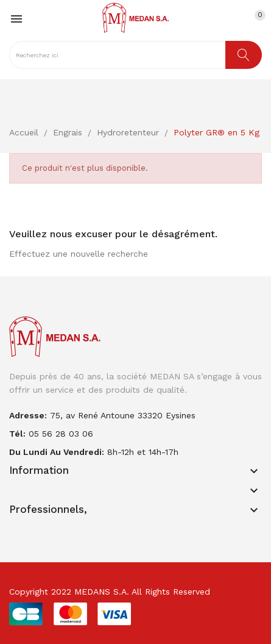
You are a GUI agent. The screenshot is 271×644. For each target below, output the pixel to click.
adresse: (28, 415)
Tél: (17, 434)
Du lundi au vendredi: (57, 452)
